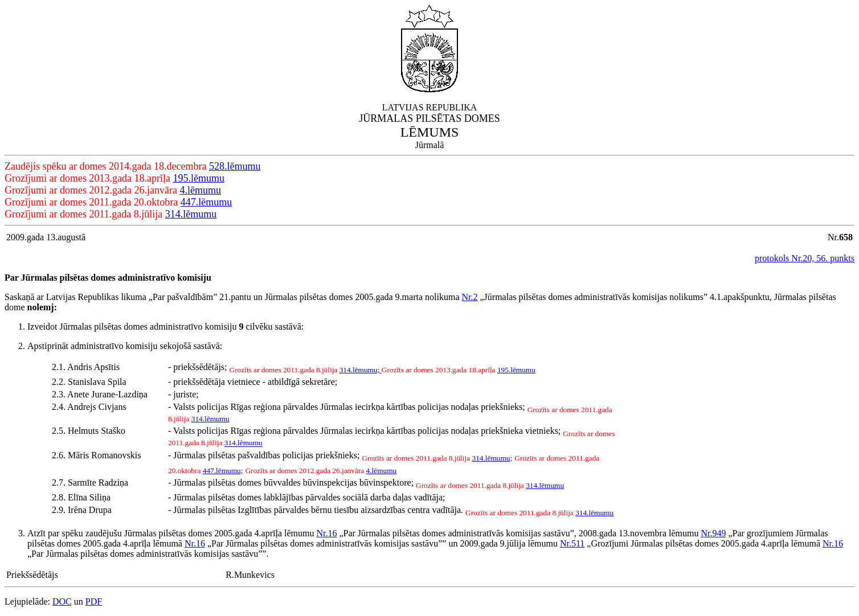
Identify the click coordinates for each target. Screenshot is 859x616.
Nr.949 (713, 533)
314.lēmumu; (361, 370)
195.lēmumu (199, 178)
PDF (94, 601)
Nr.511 (572, 543)
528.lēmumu (235, 166)
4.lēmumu (200, 190)
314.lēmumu (191, 214)
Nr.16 (326, 533)
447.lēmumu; (223, 471)
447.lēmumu (206, 202)
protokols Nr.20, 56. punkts (805, 258)
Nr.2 (469, 297)
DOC (62, 601)
